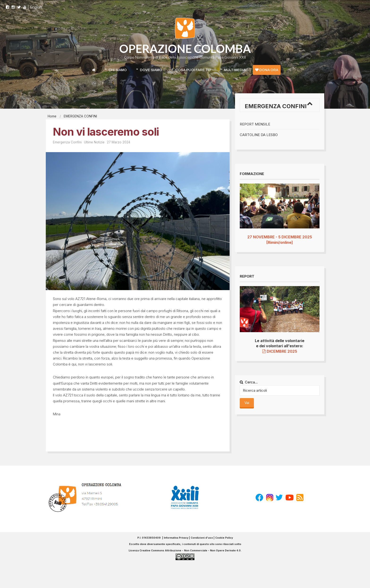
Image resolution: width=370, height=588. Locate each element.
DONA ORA (267, 70)
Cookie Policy (224, 538)
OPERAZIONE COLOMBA (185, 49)
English (36, 5)
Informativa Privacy (176, 538)
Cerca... (249, 382)
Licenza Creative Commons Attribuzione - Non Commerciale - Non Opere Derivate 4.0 (185, 551)
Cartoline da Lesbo (259, 135)
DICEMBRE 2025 (280, 351)
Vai (247, 403)
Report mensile (255, 124)
